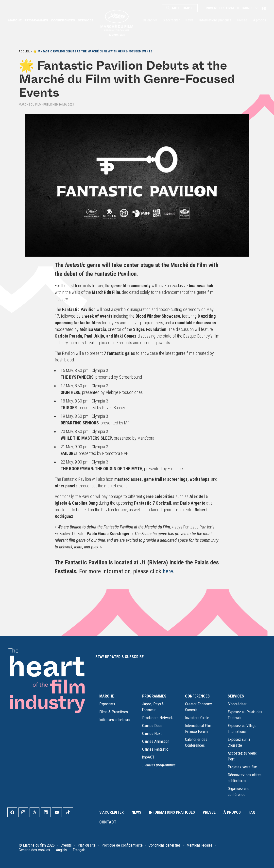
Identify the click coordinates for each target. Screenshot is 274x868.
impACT (148, 757)
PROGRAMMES (154, 696)
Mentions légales (199, 845)
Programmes (36, 20)
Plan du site (87, 845)
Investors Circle (197, 718)
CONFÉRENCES (197, 696)
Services (86, 20)
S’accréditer (171, 20)
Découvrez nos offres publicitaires (245, 778)
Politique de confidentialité (122, 845)
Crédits (66, 845)
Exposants (107, 704)
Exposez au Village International (242, 729)
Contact (108, 822)
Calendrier (150, 20)
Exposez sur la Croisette (239, 742)
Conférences (63, 20)
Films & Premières (114, 712)
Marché (15, 20)
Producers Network (157, 718)
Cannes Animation (156, 741)
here (168, 571)
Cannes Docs (152, 726)
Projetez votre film (242, 767)
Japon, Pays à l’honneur (153, 707)
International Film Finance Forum (198, 729)
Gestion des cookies (34, 850)
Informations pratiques (215, 20)
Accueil (24, 51)
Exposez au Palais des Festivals (245, 715)
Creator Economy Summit (198, 707)
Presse (242, 20)
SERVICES (236, 696)
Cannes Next (152, 734)
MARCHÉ (107, 696)
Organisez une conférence (239, 792)
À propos (260, 20)
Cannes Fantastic (155, 749)
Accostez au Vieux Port (242, 756)
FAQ (252, 812)
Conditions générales (165, 845)
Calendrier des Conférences (196, 742)
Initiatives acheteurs (115, 720)
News (189, 20)
